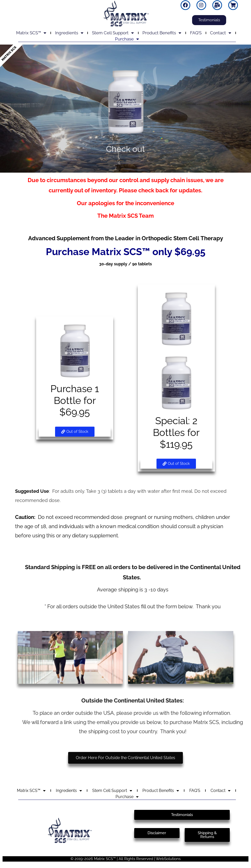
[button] (75, 423)
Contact (221, 33)
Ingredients (69, 33)
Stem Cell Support (113, 33)
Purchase (127, 39)
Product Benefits (162, 33)
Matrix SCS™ (31, 33)
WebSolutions (168, 859)
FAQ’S (196, 33)
